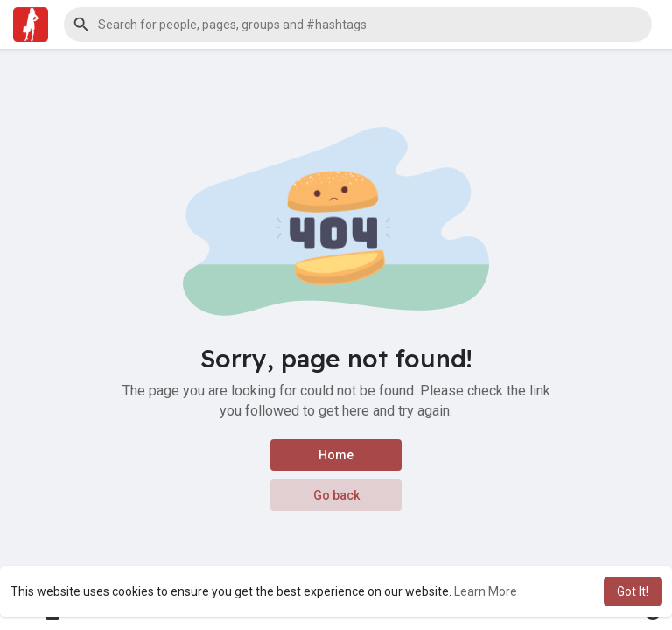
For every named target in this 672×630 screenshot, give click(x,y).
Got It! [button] (633, 591)
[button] (358, 24)
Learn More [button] (486, 591)
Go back (336, 495)
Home (336, 455)
